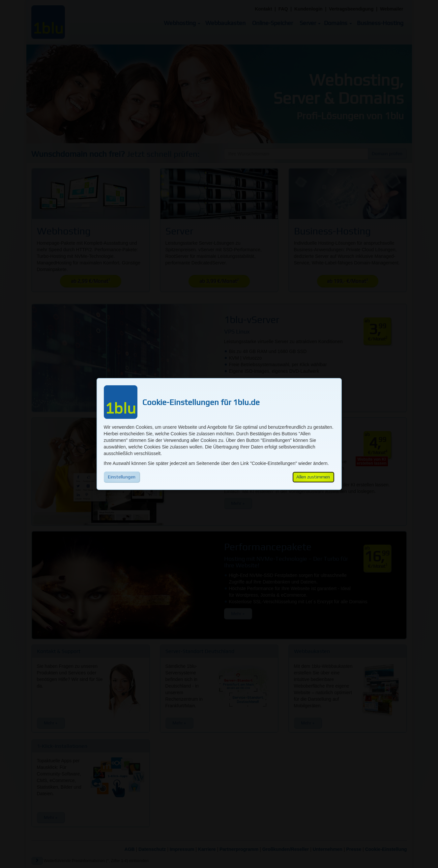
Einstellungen (122, 477)
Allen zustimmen (313, 477)
